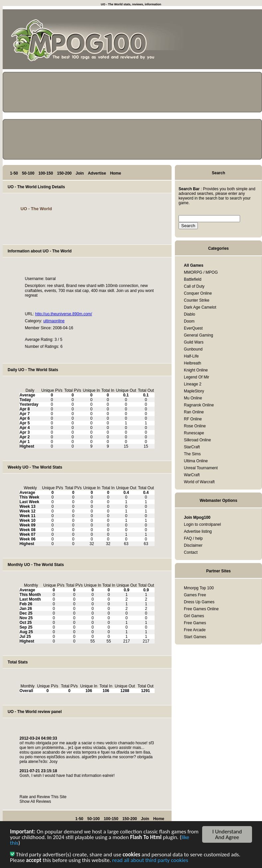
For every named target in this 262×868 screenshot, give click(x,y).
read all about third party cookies (150, 862)
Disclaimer (193, 545)
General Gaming (198, 335)
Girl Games (194, 616)
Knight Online (196, 370)
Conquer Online (198, 293)
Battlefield (193, 279)
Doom (189, 321)
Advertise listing (198, 531)
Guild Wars (194, 342)
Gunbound (193, 349)
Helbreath (193, 363)
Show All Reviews (35, 801)
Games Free (195, 595)
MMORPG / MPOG (201, 272)
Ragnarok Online (199, 405)
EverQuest (193, 328)
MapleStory (194, 391)
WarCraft (192, 475)
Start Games (195, 637)
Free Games (195, 623)
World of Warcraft (199, 482)
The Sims (192, 454)
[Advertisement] (232, 41)
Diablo (190, 314)
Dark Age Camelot (200, 307)
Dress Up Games (199, 602)
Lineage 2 (193, 384)
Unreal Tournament (201, 468)
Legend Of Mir (196, 377)
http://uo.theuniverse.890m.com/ (63, 314)
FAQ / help (193, 538)
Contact (191, 552)
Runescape (194, 433)
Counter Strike (197, 300)
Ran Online (194, 412)
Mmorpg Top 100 (199, 588)
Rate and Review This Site (43, 797)
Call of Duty (194, 286)
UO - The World (36, 209)
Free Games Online (201, 609)
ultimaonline (54, 321)
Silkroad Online (197, 440)
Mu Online (193, 398)
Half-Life (191, 356)
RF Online (193, 419)
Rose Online (195, 426)
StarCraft (192, 447)
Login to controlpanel (202, 524)
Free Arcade (195, 630)
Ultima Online (196, 461)
